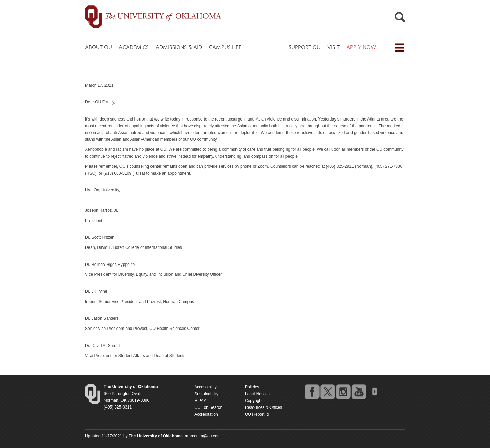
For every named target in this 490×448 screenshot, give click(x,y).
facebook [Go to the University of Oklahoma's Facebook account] (312, 391)
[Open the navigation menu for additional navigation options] (399, 48)
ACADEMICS (134, 47)
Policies (252, 387)
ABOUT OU (99, 47)
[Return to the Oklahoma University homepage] (131, 387)
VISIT (333, 47)
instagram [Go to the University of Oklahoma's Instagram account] (343, 391)
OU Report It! (257, 414)
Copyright (254, 401)
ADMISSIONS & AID (179, 47)
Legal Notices (257, 394)
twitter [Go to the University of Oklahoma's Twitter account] (327, 391)
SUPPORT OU (305, 47)
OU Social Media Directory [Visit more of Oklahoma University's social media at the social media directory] (374, 391)
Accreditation (206, 414)
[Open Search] (400, 19)
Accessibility (205, 387)
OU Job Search (208, 407)
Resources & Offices (264, 407)
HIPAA (200, 401)
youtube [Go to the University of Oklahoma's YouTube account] (359, 391)
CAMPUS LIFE (225, 47)
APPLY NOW (361, 47)
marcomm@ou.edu (202, 436)
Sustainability (206, 394)
